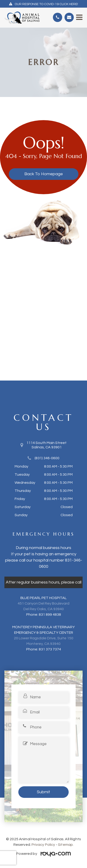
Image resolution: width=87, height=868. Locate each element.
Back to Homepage (44, 174)
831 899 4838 (50, 615)
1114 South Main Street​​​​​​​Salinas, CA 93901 (47, 445)
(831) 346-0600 (47, 458)
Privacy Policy (43, 845)
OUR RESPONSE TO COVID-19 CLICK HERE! (46, 4)
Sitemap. (66, 845)
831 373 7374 (50, 649)
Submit (43, 792)
